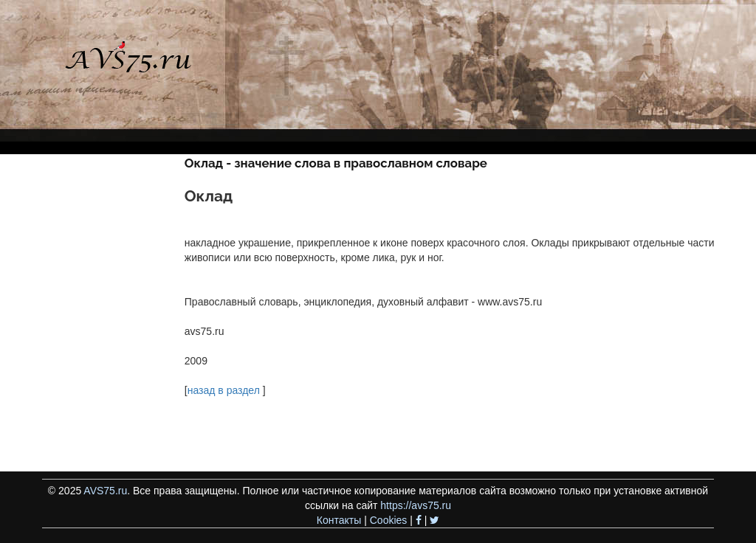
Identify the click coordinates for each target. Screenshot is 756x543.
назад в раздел (224, 390)
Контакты (339, 520)
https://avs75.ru (416, 505)
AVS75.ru (105, 491)
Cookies (389, 520)
